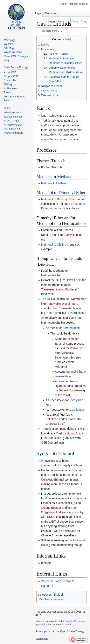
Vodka (74, 348)
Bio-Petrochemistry (51, 599)
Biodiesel (47, 294)
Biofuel (58, 595)
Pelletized (52, 419)
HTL (48, 405)
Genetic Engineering (72, 390)
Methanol (65, 177)
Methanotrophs (51, 275)
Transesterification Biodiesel (59, 289)
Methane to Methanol (55, 183)
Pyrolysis (75, 400)
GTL (60, 31)
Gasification (77, 410)
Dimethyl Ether (72, 193)
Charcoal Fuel (55, 424)
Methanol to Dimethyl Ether (58, 199)
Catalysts (69, 235)
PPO (70, 280)
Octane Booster (51, 508)
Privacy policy (43, 631)
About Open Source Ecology (68, 631)
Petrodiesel (77, 313)
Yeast (71, 339)
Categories (45, 595)
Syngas (44, 453)
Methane (44, 177)
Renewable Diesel (58, 304)
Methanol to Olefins (53, 245)
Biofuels (46, 563)
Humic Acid (74, 433)
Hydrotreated (78, 299)
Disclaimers (42, 639)
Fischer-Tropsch (51, 167)
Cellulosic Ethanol (52, 480)
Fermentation (71, 328)
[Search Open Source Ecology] (79, 21)
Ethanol (60, 344)
